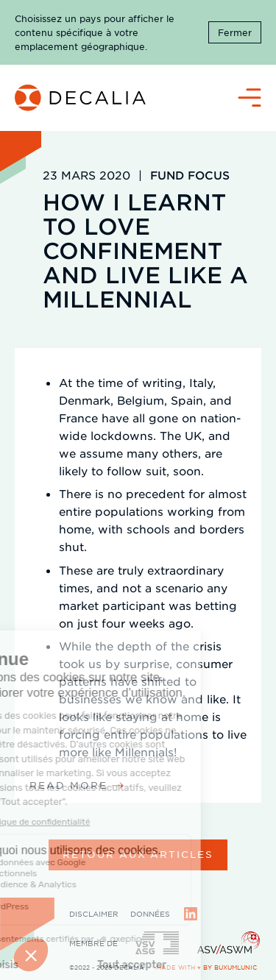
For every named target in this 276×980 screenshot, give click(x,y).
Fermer (235, 32)
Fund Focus (190, 175)
